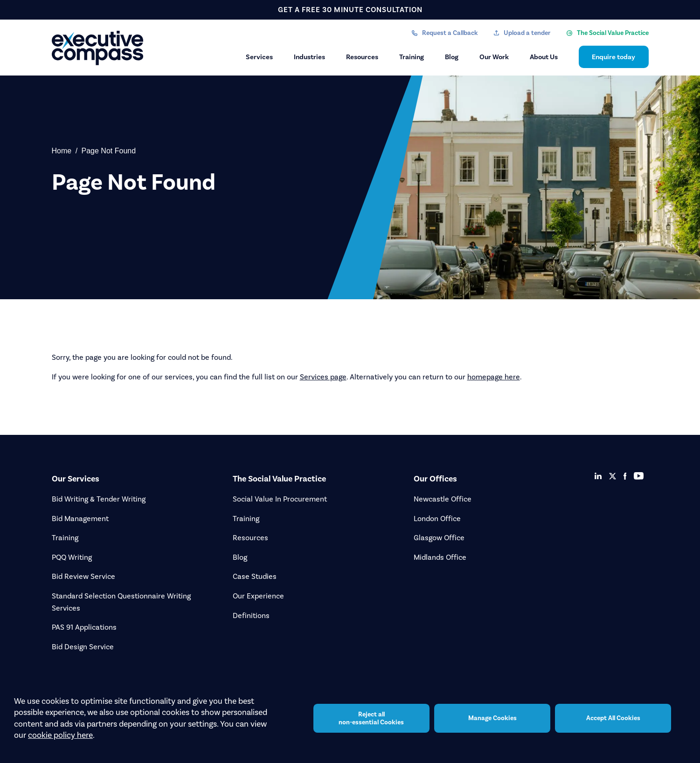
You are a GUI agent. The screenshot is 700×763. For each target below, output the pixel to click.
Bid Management (80, 519)
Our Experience (258, 596)
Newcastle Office (443, 499)
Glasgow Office (439, 538)
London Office (437, 519)
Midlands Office (440, 557)
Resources (362, 57)
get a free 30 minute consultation (350, 10)
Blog (452, 57)
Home (62, 151)
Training (412, 57)
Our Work (494, 57)
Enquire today (613, 57)
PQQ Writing (72, 557)
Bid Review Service (83, 576)
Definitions (251, 615)
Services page (323, 377)
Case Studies (255, 576)
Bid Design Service (83, 647)
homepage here (494, 377)
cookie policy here (60, 735)
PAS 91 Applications (84, 627)
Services (259, 57)
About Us (544, 57)
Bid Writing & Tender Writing (99, 499)
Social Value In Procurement (280, 499)
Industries (309, 57)
